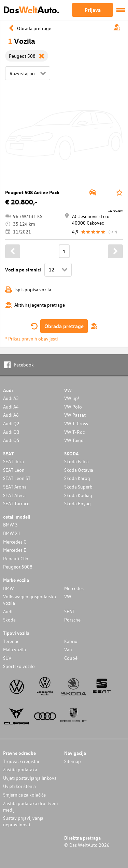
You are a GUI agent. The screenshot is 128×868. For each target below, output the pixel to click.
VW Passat (75, 415)
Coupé (71, 658)
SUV (7, 658)
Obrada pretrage (64, 326)
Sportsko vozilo (19, 666)
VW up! (72, 398)
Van (68, 649)
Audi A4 (11, 407)
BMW (9, 588)
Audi (8, 611)
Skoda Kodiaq (78, 495)
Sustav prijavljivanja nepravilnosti (23, 821)
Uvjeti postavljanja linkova (30, 778)
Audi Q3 (11, 432)
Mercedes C (15, 542)
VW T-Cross (76, 423)
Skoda (9, 620)
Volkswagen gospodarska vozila (30, 600)
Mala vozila (15, 649)
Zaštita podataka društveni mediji (30, 806)
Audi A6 (11, 415)
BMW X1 (12, 533)
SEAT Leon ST (17, 478)
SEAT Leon (14, 470)
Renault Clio (16, 558)
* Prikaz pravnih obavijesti (31, 339)
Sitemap (73, 761)
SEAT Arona (15, 487)
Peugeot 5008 (18, 567)
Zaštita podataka (20, 769)
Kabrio (71, 641)
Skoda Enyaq (77, 503)
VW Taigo (74, 440)
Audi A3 (11, 398)
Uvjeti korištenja (19, 786)
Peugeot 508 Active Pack (32, 192)
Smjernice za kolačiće (24, 795)
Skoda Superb (78, 487)
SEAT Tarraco (16, 503)
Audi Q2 (11, 423)
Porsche (72, 620)
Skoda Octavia (79, 470)
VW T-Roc (74, 432)
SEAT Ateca (14, 495)
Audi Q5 (11, 440)
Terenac (11, 641)
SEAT (69, 611)
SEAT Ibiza (13, 461)
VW (68, 596)
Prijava (93, 10)
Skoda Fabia (76, 461)
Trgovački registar (21, 761)
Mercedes (74, 588)
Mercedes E (15, 550)
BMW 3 (10, 525)
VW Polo (73, 407)
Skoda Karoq (77, 478)
